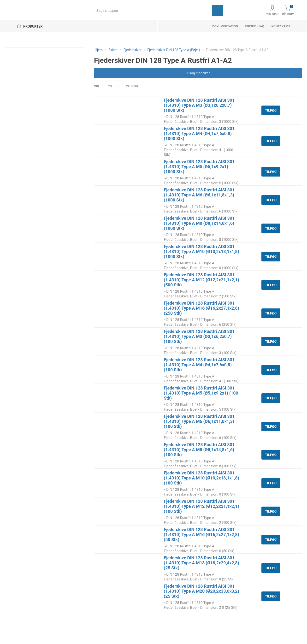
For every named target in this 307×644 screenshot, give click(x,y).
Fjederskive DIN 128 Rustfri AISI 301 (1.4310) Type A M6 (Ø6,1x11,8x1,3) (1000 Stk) (199, 195)
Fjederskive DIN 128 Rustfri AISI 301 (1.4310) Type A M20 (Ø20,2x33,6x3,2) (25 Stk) (201, 591)
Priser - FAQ (255, 26)
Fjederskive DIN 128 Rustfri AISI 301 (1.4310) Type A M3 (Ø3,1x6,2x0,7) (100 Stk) (199, 336)
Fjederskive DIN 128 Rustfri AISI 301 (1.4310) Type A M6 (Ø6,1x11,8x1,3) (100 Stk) (199, 421)
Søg (217, 10)
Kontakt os (281, 26)
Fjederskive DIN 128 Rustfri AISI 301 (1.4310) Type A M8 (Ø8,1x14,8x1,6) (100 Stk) (199, 450)
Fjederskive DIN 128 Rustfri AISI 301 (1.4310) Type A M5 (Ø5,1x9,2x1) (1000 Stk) (199, 167)
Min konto (272, 14)
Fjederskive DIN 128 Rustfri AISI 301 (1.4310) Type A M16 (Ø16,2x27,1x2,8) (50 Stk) (201, 535)
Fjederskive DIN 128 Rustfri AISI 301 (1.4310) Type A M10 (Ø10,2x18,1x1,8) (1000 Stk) (201, 251)
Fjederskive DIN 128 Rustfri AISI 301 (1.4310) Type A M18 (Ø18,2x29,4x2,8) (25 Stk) (201, 563)
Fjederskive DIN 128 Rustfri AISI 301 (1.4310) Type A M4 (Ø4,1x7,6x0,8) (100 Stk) (199, 365)
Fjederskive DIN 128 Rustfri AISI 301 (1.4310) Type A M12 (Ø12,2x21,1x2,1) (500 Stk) (201, 280)
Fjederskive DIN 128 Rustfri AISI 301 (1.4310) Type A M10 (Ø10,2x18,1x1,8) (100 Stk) (201, 478)
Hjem (99, 50)
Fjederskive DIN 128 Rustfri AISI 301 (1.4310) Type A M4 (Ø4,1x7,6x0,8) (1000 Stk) (199, 133)
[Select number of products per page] (112, 86)
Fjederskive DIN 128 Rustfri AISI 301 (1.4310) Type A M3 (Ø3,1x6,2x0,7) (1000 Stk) (199, 105)
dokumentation (225, 26)
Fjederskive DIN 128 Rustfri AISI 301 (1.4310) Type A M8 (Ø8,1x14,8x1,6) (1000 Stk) (199, 223)
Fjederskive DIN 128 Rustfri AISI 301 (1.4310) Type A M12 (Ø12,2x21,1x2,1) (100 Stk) (201, 506)
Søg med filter (198, 73)
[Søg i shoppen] (151, 10)
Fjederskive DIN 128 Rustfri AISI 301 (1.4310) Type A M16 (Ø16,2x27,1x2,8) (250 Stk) (201, 308)
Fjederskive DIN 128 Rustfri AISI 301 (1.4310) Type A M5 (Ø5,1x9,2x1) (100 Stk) (201, 393)
